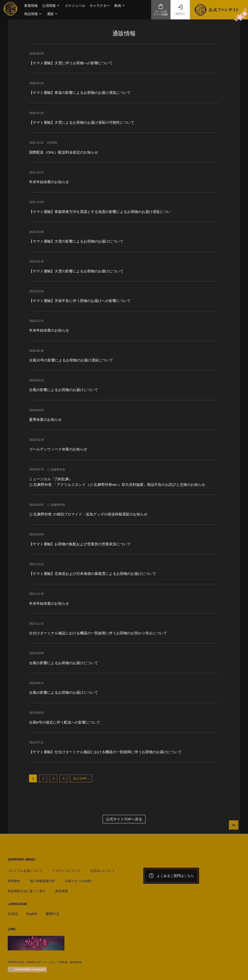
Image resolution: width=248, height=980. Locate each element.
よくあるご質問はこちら (171, 876)
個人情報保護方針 (43, 879)
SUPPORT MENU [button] (21, 859)
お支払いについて (103, 869)
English (33, 912)
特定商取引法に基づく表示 (27, 889)
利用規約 (14, 879)
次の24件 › (81, 778)
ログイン (180, 10)
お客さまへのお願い (79, 879)
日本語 (13, 912)
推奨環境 (62, 889)
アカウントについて (66, 869)
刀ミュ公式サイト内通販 (161, 10)
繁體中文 (54, 912)
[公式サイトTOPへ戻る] (232, 827)
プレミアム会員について (25, 869)
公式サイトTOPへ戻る (124, 819)
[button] (51, 6)
